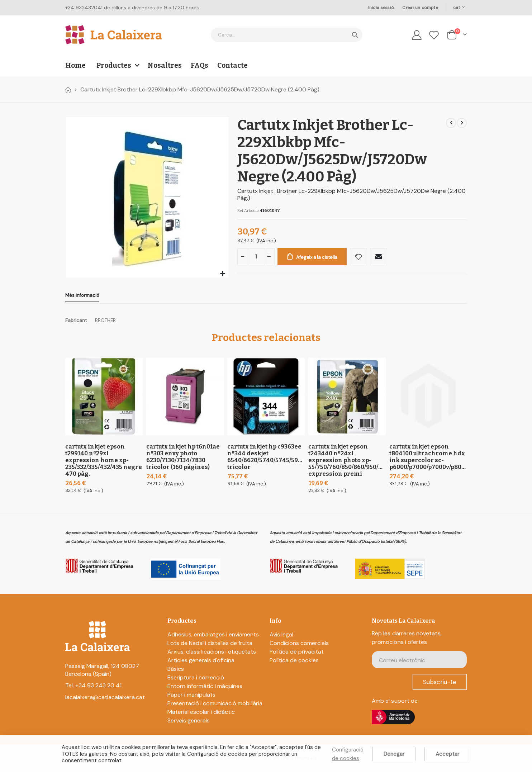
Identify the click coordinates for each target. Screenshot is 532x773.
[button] (222, 274)
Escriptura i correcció (196, 679)
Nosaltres (165, 65)
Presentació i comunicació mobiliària (215, 705)
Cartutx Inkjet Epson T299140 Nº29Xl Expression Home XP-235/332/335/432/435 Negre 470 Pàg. (104, 462)
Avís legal (281, 636)
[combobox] (287, 35)
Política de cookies (294, 662)
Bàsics (176, 671)
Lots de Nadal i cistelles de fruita (210, 645)
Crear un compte (420, 8)
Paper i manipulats (191, 696)
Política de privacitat (297, 653)
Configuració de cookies (348, 754)
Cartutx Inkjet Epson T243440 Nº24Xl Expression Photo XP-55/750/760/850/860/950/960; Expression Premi (347, 462)
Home (68, 90)
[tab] (82, 296)
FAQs (199, 65)
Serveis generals (189, 722)
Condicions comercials (299, 645)
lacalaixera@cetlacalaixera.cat (105, 699)
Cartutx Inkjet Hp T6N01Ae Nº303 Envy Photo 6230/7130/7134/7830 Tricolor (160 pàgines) (183, 459)
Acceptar (447, 754)
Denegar (394, 754)
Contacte (232, 65)
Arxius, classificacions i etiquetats (212, 653)
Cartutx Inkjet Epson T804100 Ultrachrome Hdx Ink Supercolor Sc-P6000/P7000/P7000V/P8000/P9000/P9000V (428, 459)
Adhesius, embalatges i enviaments (213, 636)
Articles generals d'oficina (201, 662)
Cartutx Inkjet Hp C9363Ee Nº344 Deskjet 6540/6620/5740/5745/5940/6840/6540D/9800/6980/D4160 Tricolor (266, 459)
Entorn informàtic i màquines (205, 688)
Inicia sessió (381, 8)
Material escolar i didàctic (201, 714)
